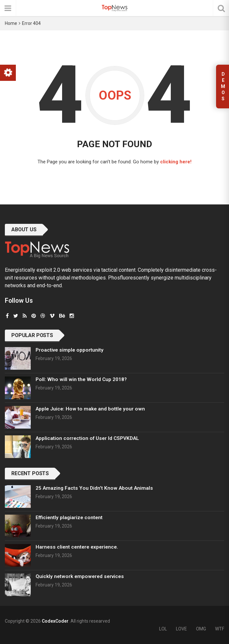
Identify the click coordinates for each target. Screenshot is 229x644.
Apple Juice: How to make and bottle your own (90, 409)
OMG (201, 629)
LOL (163, 629)
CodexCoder (55, 621)
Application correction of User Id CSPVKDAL (87, 438)
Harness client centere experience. (77, 547)
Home (11, 23)
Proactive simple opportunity (70, 350)
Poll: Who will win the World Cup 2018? (81, 379)
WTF (220, 629)
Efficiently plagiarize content (69, 518)
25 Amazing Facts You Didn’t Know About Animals (94, 488)
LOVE (181, 629)
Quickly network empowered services (80, 576)
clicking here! (176, 162)
